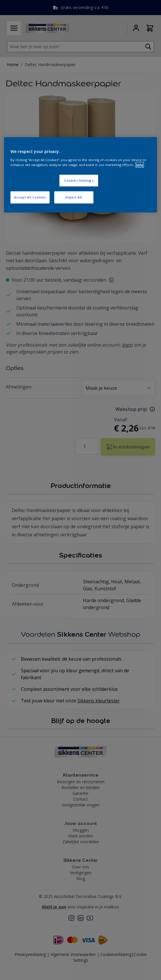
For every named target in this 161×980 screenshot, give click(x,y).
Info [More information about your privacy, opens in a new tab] (140, 165)
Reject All (74, 197)
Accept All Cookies (30, 197)
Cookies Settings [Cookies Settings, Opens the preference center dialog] (79, 180)
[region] (80, 175)
